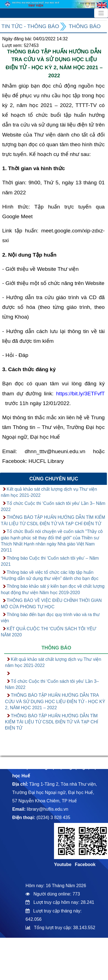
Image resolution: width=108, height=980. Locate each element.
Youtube (63, 864)
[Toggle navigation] (101, 13)
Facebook (85, 864)
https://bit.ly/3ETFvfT (80, 394)
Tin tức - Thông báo (30, 26)
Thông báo (85, 26)
